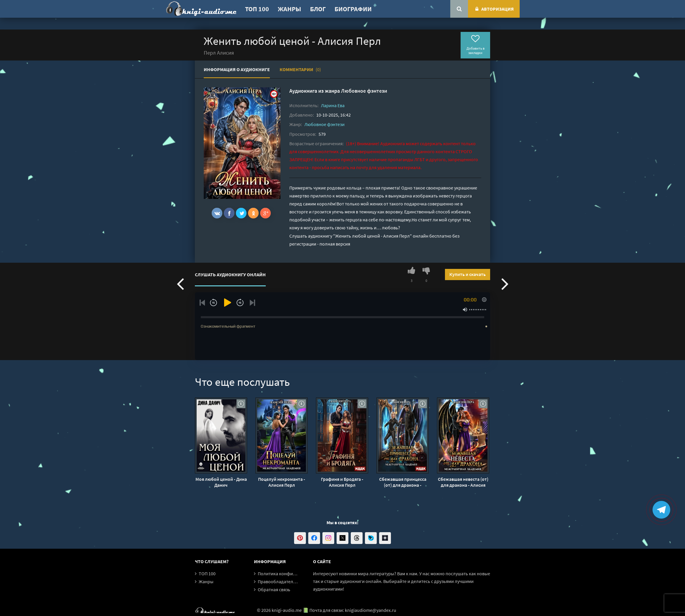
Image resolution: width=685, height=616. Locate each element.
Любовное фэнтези (364, 91)
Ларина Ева (333, 105)
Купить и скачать (468, 274)
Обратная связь (274, 589)
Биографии (353, 9)
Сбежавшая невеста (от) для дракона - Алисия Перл (463, 482)
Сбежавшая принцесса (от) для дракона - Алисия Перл (403, 482)
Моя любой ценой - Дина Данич (221, 482)
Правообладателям (278, 581)
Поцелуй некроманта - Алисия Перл (282, 482)
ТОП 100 (257, 9)
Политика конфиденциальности (292, 573)
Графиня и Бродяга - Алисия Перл (342, 482)
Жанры (290, 9)
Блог (318, 9)
